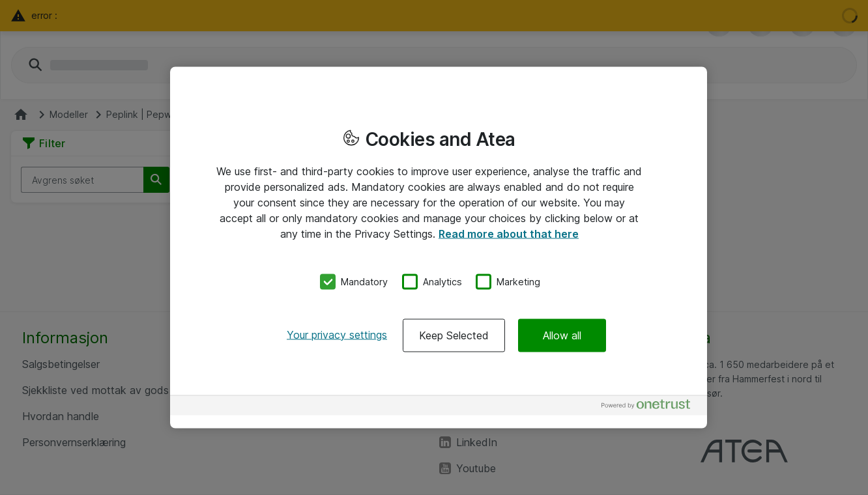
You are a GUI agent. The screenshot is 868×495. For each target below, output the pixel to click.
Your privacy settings (337, 334)
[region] (439, 248)
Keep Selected (454, 335)
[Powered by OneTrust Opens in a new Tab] (651, 407)
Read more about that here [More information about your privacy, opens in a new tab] (509, 234)
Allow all (562, 335)
